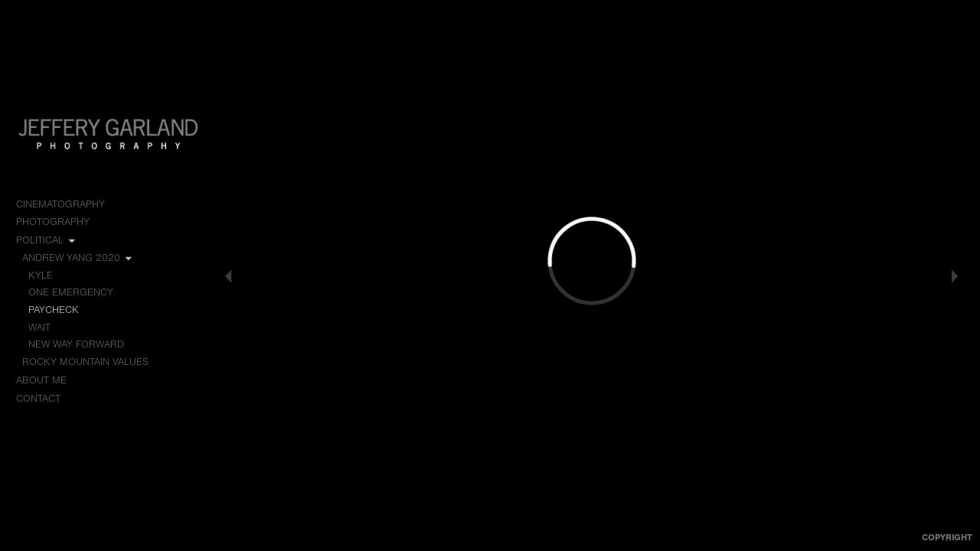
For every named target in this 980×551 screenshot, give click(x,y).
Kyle (41, 275)
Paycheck (53, 310)
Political (47, 240)
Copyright (947, 537)
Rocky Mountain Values (92, 362)
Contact (38, 398)
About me (41, 380)
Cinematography (67, 204)
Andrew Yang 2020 (78, 258)
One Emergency (71, 292)
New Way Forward (76, 344)
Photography (60, 222)
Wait (39, 327)
